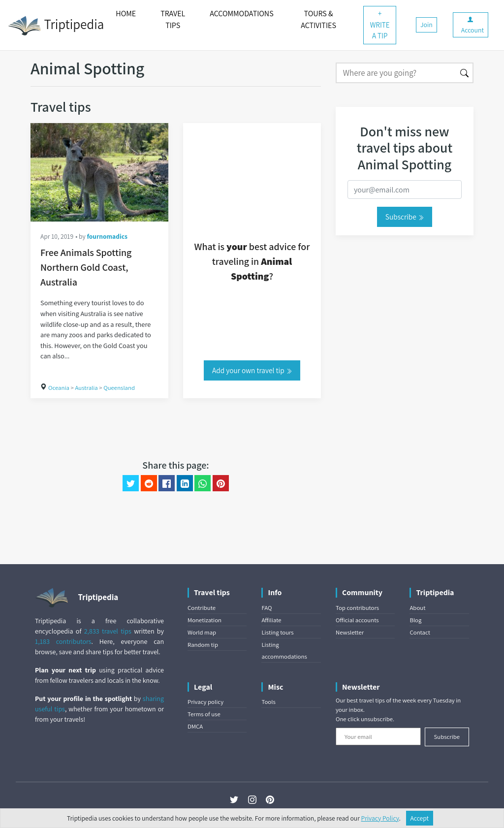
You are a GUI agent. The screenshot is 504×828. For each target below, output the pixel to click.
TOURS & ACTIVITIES (318, 19)
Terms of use (204, 714)
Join (426, 25)
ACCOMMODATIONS (241, 14)
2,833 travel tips (108, 631)
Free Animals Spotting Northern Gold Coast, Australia (86, 267)
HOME (126, 14)
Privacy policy (205, 702)
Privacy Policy (380, 818)
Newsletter (350, 632)
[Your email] (378, 736)
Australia (86, 388)
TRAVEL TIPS (173, 19)
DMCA (195, 726)
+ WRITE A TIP (380, 25)
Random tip (203, 645)
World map (202, 632)
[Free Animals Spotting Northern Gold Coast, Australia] (99, 172)
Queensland (119, 388)
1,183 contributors (63, 641)
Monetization (205, 620)
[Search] (396, 73)
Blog (415, 620)
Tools (268, 702)
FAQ (267, 608)
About (417, 608)
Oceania (59, 388)
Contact (420, 632)
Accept (420, 818)
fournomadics (107, 236)
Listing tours (277, 632)
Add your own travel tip (252, 370)
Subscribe (405, 217)
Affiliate (271, 620)
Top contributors (357, 608)
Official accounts (357, 620)
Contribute (202, 608)
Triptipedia (56, 26)
